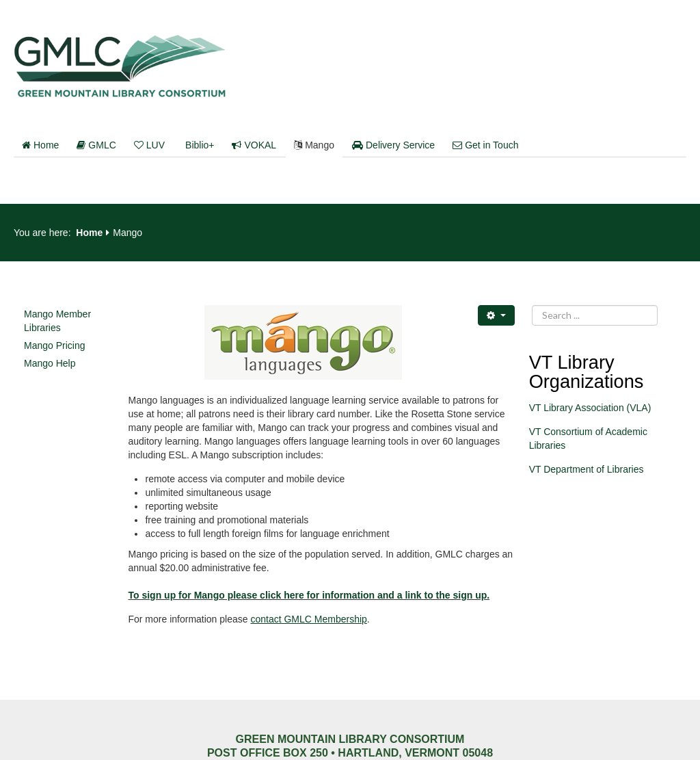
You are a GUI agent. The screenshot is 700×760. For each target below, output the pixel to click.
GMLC (96, 145)
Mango (314, 145)
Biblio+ (200, 145)
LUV (149, 145)
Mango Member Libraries (57, 321)
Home (40, 145)
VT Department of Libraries (587, 469)
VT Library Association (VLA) (590, 408)
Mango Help (50, 363)
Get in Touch (485, 145)
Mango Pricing (55, 345)
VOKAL (254, 145)
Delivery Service (393, 145)
